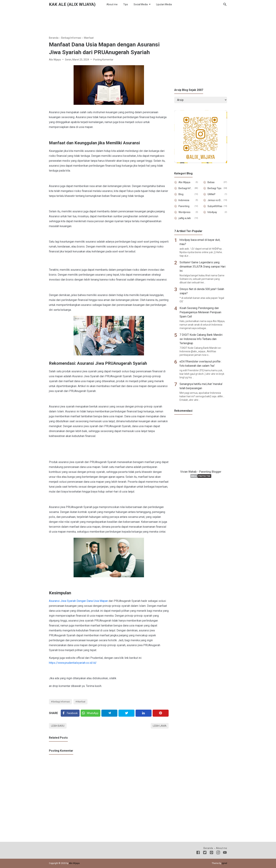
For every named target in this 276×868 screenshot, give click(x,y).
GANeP (211, 194)
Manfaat (81, 702)
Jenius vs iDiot (215, 200)
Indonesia (184, 200)
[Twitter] (90, 713)
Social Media (141, 4)
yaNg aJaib (185, 218)
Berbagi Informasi (61, 702)
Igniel (224, 863)
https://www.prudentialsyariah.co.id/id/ (73, 663)
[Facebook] (70, 713)
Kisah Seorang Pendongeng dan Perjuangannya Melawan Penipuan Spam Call (200, 312)
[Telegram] (109, 713)
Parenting (184, 206)
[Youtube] (225, 853)
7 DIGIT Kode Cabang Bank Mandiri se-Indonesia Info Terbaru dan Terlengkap (201, 339)
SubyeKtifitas (215, 206)
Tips (126, 4)
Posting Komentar (103, 60)
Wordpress (184, 212)
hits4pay (212, 212)
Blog (181, 194)
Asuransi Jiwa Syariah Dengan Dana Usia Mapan (78, 601)
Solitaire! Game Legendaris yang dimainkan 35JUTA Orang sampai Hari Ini (203, 267)
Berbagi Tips (214, 188)
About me (112, 4)
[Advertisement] (138, 21)
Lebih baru (58, 726)
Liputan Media (164, 4)
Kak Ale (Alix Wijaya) (72, 4)
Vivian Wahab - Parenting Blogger (201, 472)
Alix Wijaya (184, 182)
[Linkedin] (144, 713)
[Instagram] (218, 853)
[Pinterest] (161, 713)
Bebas (211, 182)
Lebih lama (160, 726)
